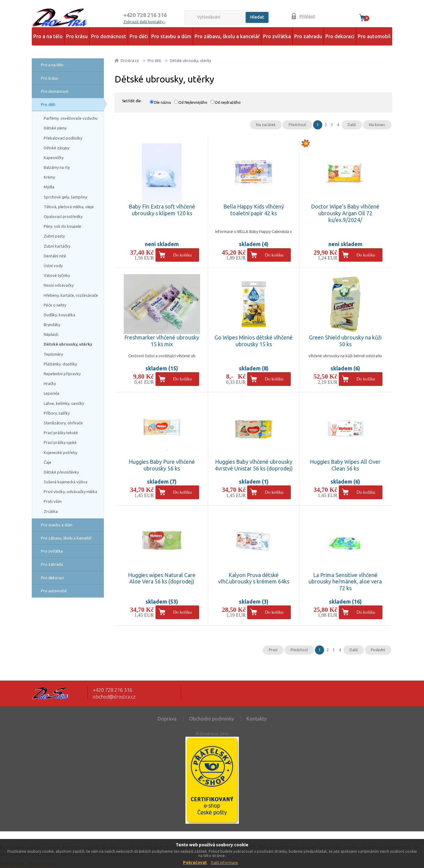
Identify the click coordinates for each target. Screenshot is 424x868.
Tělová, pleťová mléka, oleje (69, 207)
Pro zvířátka (277, 36)
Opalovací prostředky (63, 216)
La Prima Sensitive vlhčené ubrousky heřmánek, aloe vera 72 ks (345, 581)
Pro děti (139, 36)
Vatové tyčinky (57, 275)
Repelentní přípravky (62, 374)
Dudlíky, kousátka (59, 315)
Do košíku (183, 255)
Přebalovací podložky (63, 138)
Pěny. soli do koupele (62, 226)
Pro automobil (374, 36)
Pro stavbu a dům (171, 36)
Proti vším (53, 501)
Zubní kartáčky (57, 246)
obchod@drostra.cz (114, 697)
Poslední (378, 650)
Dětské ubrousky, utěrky (68, 344)
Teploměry (53, 354)
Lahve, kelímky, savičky (64, 403)
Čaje (48, 462)
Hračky (50, 383)
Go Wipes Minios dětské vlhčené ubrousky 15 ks (254, 341)
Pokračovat (195, 863)
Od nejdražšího (228, 102)
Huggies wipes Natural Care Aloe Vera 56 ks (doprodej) (162, 578)
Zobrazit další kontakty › (144, 22)
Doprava (167, 719)
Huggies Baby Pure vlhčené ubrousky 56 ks (162, 465)
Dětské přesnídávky (61, 472)
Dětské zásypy (57, 148)
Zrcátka (51, 511)
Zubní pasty (54, 236)
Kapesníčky (54, 158)
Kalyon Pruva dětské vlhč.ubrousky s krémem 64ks (254, 578)
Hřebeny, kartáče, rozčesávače (71, 295)
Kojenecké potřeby (60, 452)
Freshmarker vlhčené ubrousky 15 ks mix (162, 341)
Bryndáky (52, 325)
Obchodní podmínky (212, 719)
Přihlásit (307, 16)
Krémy (49, 177)
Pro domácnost (109, 36)
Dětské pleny (55, 128)
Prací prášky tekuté (61, 433)
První (273, 650)
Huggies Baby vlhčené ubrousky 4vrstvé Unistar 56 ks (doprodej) (254, 465)
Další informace (224, 863)
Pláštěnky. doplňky (60, 364)
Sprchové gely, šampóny (65, 197)
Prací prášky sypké (60, 442)
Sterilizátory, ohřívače (63, 423)
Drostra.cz (130, 61)
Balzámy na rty (57, 167)
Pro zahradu (308, 36)
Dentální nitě (55, 256)
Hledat (257, 17)
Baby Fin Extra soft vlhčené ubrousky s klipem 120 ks (162, 210)
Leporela (51, 393)
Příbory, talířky (57, 413)
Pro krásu (77, 36)
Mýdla (49, 187)
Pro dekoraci (340, 36)
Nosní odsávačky (59, 285)
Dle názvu (163, 102)
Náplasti (51, 334)
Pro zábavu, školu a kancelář (227, 36)
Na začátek (266, 125)
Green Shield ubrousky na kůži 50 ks (345, 341)
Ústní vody (53, 266)
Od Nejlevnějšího (193, 102)
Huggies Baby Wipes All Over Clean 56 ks (345, 465)
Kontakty (257, 719)
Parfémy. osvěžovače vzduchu (71, 118)
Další (352, 125)
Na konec (377, 125)
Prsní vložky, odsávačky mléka (70, 492)
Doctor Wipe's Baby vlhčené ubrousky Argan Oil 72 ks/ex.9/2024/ (345, 213)
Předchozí (297, 125)
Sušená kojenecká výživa (66, 482)
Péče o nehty (55, 305)
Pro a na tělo (48, 36)
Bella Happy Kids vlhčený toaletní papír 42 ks (254, 210)
